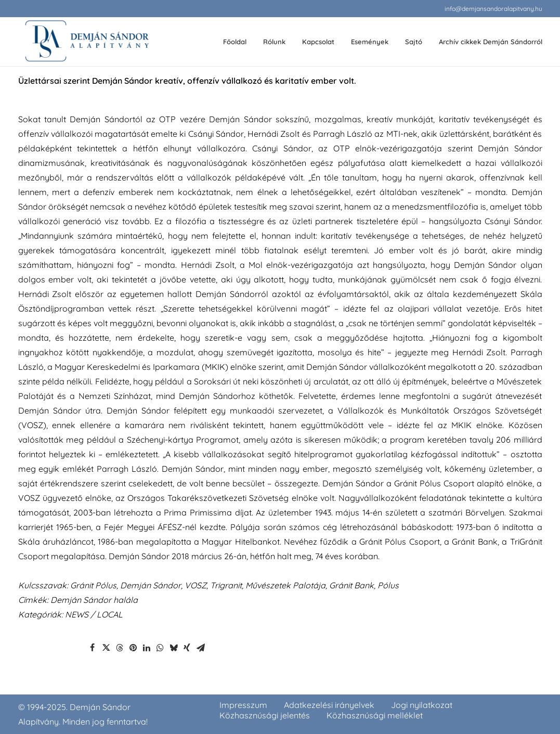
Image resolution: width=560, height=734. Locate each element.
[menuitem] (493, 9)
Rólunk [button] (274, 42)
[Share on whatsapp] (160, 648)
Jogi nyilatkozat (422, 705)
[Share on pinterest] (133, 648)
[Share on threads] (120, 648)
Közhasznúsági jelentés (265, 715)
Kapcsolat (318, 42)
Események (370, 42)
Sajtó (414, 42)
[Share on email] (201, 648)
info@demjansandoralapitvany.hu (493, 9)
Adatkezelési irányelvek (329, 705)
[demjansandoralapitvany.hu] (87, 42)
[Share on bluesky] (174, 648)
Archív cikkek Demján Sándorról (491, 42)
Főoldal (235, 42)
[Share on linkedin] (147, 648)
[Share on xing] (187, 648)
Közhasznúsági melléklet (375, 715)
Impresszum (243, 705)
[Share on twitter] (106, 648)
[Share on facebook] (93, 648)
